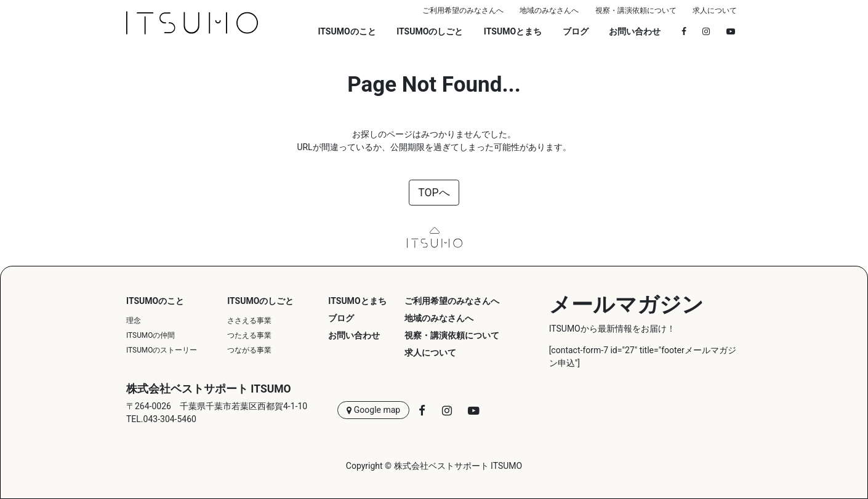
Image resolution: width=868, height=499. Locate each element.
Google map (373, 410)
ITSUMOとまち (513, 31)
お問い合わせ (635, 31)
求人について (715, 10)
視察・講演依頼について (636, 10)
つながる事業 (249, 350)
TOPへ (434, 193)
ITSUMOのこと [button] (347, 31)
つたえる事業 (249, 335)
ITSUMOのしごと (260, 301)
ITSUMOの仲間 (151, 335)
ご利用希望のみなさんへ (463, 10)
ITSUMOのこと (155, 301)
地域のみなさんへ (549, 10)
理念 (134, 321)
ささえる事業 (249, 321)
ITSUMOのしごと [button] (430, 31)
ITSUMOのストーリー (162, 350)
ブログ (576, 31)
